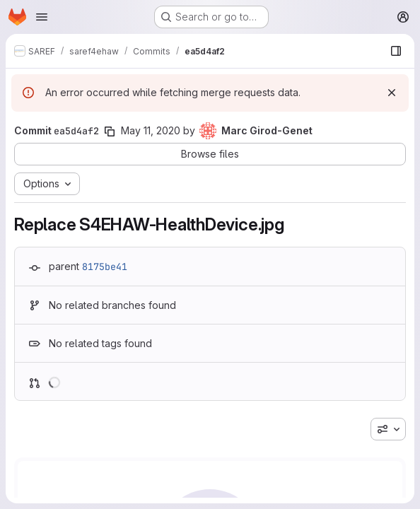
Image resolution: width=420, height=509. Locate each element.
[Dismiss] (392, 93)
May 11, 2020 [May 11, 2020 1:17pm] (151, 130)
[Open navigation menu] (42, 17)
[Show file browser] (396, 51)
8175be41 (105, 267)
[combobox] (388, 429)
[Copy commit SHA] (110, 131)
